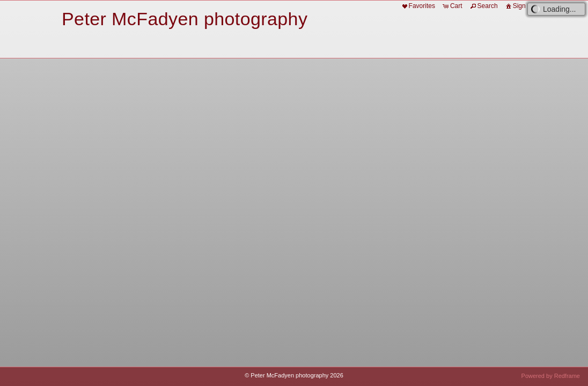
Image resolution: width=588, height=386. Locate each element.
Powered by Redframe (551, 376)
